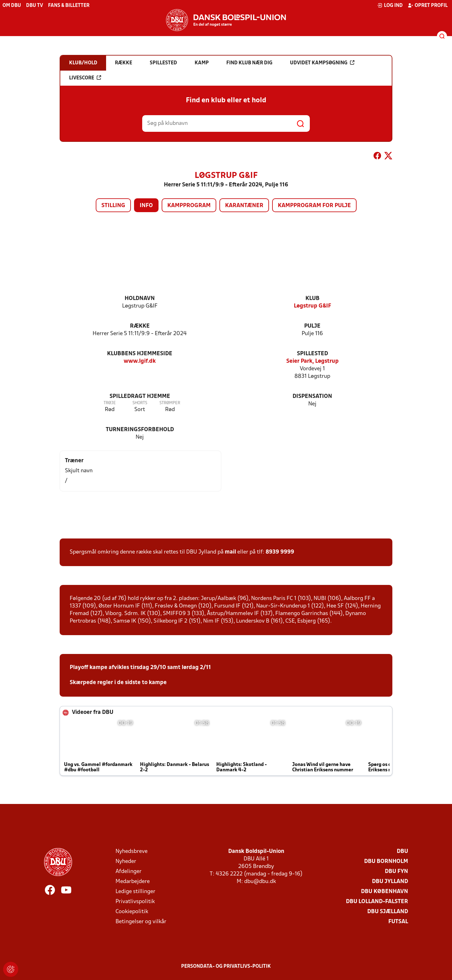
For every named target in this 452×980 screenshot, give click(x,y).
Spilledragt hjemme (140, 396)
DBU (402, 851)
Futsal (398, 922)
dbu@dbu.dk (260, 882)
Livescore (85, 78)
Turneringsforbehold (140, 430)
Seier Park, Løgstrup (312, 361)
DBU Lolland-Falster (377, 902)
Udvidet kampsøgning (322, 63)
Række (140, 326)
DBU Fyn (396, 872)
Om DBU (12, 6)
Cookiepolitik (132, 912)
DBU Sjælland (388, 912)
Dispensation (312, 396)
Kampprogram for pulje (314, 206)
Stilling (113, 206)
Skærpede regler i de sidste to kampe (118, 683)
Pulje (312, 326)
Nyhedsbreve (132, 851)
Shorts (140, 403)
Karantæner (244, 206)
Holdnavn (140, 299)
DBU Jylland (390, 882)
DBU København (385, 892)
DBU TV (35, 6)
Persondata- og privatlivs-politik (226, 967)
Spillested (312, 354)
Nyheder (126, 862)
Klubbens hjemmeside (140, 354)
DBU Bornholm (386, 862)
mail (230, 552)
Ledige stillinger (135, 892)
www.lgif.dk (140, 361)
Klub (312, 299)
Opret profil (428, 5)
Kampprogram (189, 206)
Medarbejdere (133, 882)
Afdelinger (129, 872)
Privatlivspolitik (135, 902)
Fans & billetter (69, 6)
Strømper (170, 403)
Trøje (110, 403)
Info (146, 206)
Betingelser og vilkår (141, 922)
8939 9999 (280, 552)
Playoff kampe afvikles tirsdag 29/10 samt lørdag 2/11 (140, 668)
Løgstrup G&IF (312, 306)
